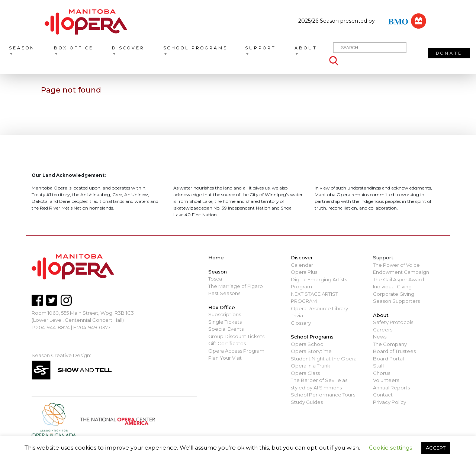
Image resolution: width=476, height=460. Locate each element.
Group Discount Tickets (236, 336)
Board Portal (388, 359)
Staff (379, 366)
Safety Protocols (393, 322)
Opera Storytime (311, 351)
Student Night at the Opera (324, 359)
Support (260, 48)
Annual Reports (391, 388)
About (306, 48)
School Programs (195, 48)
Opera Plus (304, 272)
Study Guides (307, 402)
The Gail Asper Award (398, 279)
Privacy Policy (390, 402)
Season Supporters (396, 301)
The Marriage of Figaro (236, 286)
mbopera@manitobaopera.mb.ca (73, 334)
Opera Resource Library (319, 308)
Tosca (215, 279)
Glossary (301, 323)
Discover (128, 48)
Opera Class (305, 373)
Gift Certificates (227, 343)
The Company (390, 344)
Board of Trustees (394, 351)
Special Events (226, 329)
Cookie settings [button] (390, 448)
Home (216, 257)
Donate (449, 53)
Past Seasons (224, 293)
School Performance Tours (323, 395)
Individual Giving (392, 286)
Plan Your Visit (225, 358)
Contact (383, 395)
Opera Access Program (236, 351)
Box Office (74, 48)
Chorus (382, 373)
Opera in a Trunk (311, 366)
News (380, 337)
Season (22, 48)
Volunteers (386, 380)
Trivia (297, 315)
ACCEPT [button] (436, 448)
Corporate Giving (394, 294)
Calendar (302, 265)
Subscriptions (225, 314)
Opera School (308, 344)
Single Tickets (225, 322)
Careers (383, 330)
